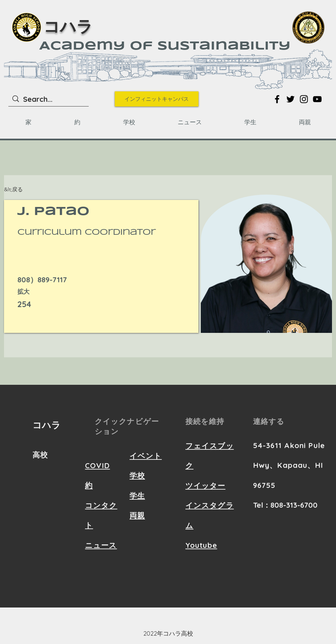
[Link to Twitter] (290, 99)
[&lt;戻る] (17, 190)
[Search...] (49, 99)
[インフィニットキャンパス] (157, 99)
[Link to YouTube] (317, 99)
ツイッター (205, 486)
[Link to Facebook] (277, 99)
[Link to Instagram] (304, 99)
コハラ (68, 28)
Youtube (201, 545)
